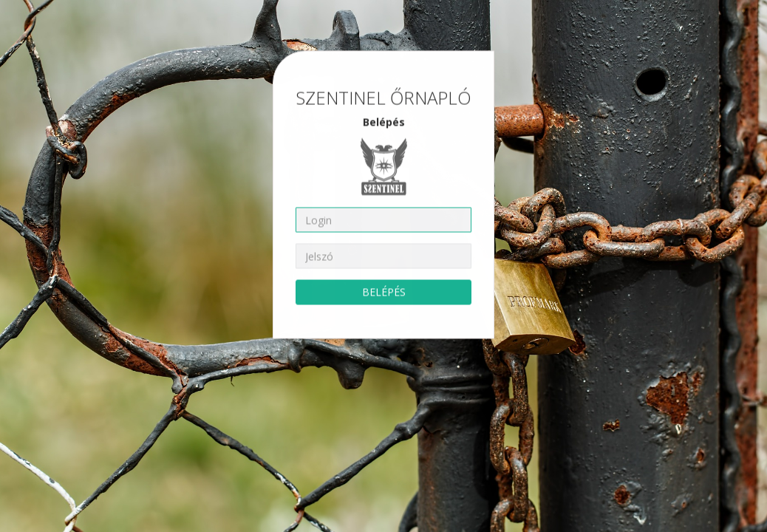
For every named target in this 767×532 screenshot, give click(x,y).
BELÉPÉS (384, 289)
